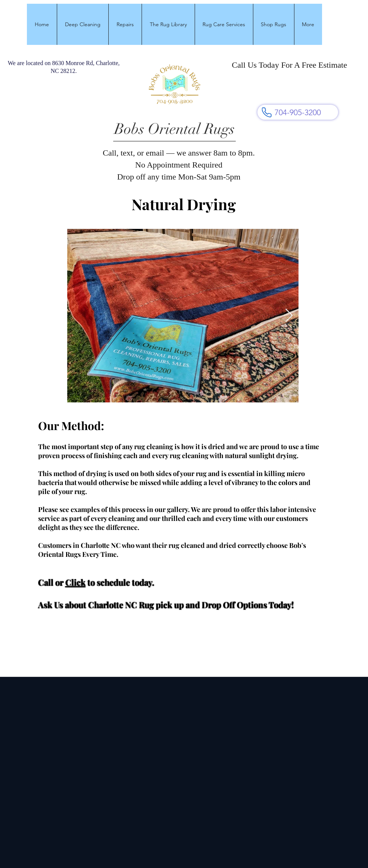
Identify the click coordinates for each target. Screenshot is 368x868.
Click (75, 582)
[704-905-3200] (298, 112)
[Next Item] (289, 316)
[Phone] (267, 112)
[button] (83, 24)
